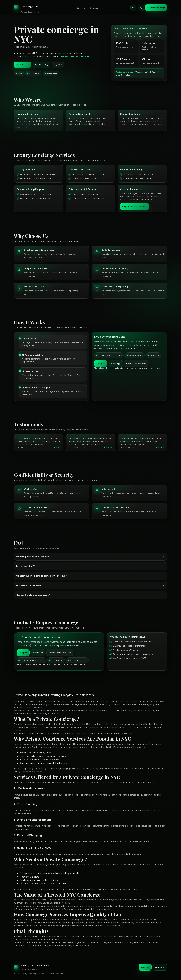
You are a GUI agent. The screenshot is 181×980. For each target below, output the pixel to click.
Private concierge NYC (27, 909)
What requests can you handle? (90, 557)
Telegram (22, 65)
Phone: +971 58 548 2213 (60, 653)
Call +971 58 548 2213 (136, 363)
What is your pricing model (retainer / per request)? (90, 576)
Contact (94, 8)
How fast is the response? (90, 585)
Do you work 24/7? (90, 566)
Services (81, 8)
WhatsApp (42, 65)
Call (58, 65)
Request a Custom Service (135, 206)
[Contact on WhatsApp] (141, 8)
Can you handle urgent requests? (90, 595)
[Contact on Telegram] (133, 8)
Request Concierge (156, 8)
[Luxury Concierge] (29, 8)
